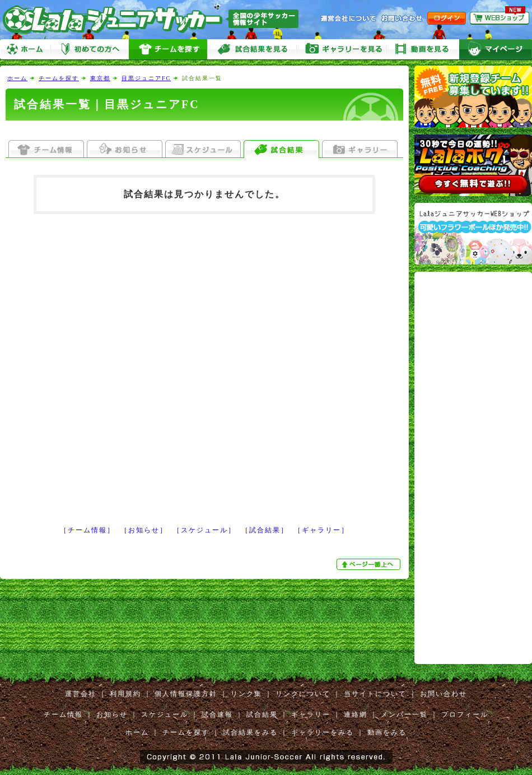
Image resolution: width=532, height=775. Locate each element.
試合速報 (217, 714)
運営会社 (81, 694)
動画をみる (423, 50)
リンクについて (303, 694)
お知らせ (112, 714)
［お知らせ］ (144, 530)
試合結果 (262, 714)
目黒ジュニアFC (146, 78)
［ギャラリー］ (321, 530)
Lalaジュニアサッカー (155, 19)
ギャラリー (311, 714)
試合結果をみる (250, 732)
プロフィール (465, 714)
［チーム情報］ (87, 530)
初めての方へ (90, 50)
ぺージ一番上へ (370, 564)
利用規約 (125, 694)
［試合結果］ (265, 530)
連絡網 (356, 714)
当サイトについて (375, 694)
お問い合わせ (444, 694)
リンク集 (246, 694)
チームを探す (168, 50)
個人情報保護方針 (186, 694)
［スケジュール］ (204, 530)
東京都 (100, 78)
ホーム (25, 50)
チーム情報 (63, 714)
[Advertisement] (130, 361)
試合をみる (252, 50)
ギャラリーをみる (342, 50)
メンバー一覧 (404, 714)
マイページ (496, 50)
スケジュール (165, 714)
